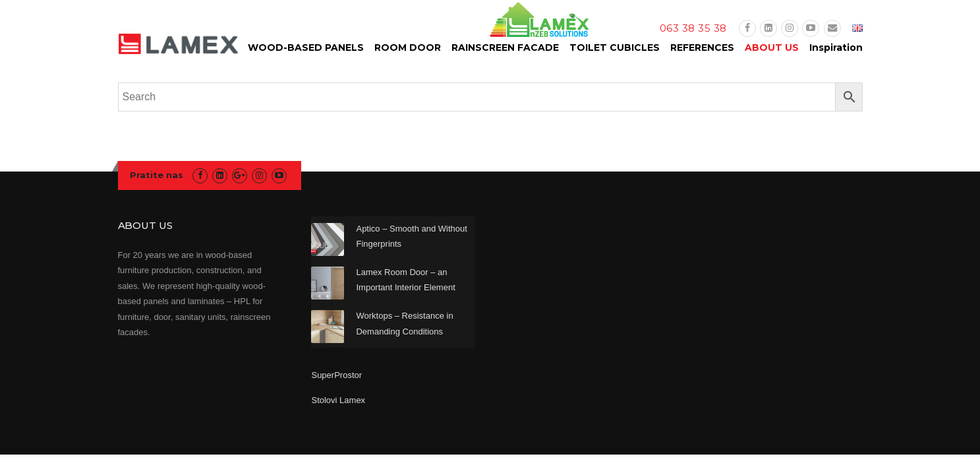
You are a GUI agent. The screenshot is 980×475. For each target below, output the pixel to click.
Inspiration (836, 47)
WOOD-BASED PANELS (306, 47)
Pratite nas (157, 175)
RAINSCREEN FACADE (505, 47)
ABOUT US (772, 47)
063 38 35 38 (693, 28)
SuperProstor (337, 375)
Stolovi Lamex (338, 400)
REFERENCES (702, 47)
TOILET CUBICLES (615, 47)
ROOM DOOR (408, 47)
